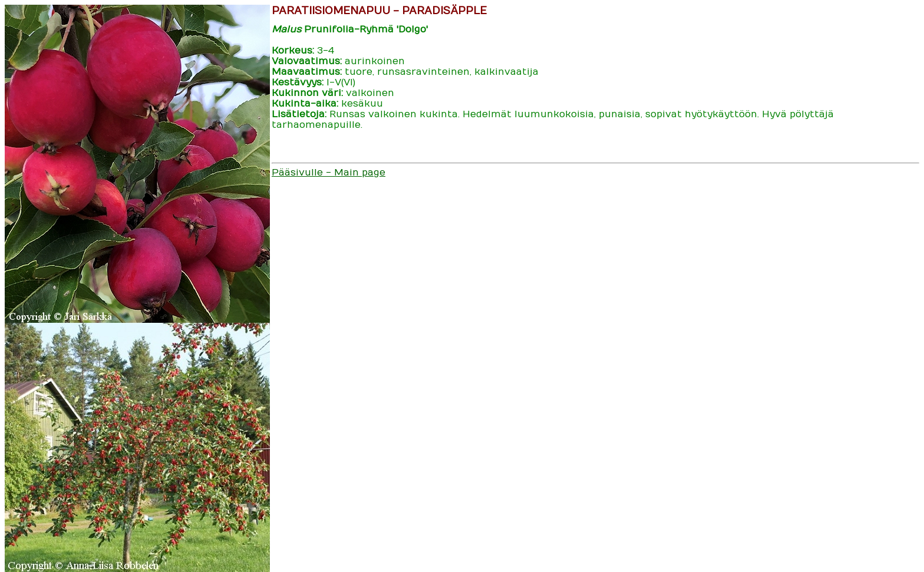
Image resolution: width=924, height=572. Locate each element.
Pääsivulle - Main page (329, 173)
